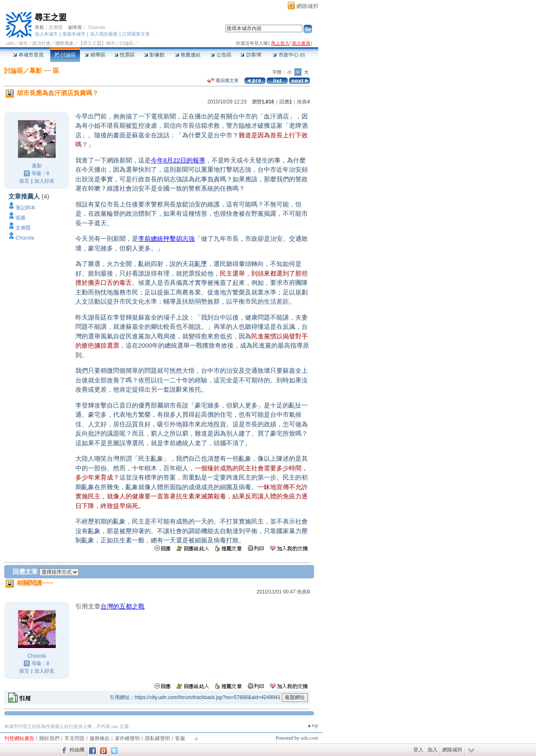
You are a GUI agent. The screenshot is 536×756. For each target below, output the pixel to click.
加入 (433, 750)
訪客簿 (251, 55)
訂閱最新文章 (136, 34)
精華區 (95, 55)
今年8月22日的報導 (178, 160)
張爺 (21, 218)
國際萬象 (64, 43)
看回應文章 (223, 80)
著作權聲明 (127, 738)
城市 (23, 43)
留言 (24, 181)
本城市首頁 (28, 55)
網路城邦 (307, 6)
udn (10, 43)
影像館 (154, 55)
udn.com (309, 738)
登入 (418, 750)
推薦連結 (188, 55)
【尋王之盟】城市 (97, 43)
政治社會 (41, 43)
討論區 (65, 55)
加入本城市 (46, 34)
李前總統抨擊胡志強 (166, 239)
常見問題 (75, 738)
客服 (180, 738)
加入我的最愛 (104, 34)
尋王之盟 (51, 17)
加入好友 (44, 181)
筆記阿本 (26, 208)
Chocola (96, 27)
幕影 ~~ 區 (44, 71)
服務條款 (100, 738)
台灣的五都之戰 (122, 606)
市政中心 (289, 55)
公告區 (221, 55)
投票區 (125, 55)
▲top (313, 725)
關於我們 (49, 738)
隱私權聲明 (157, 738)
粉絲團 (77, 750)
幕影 (37, 166)
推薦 (303, 102)
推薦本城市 (74, 34)
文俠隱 (55, 27)
